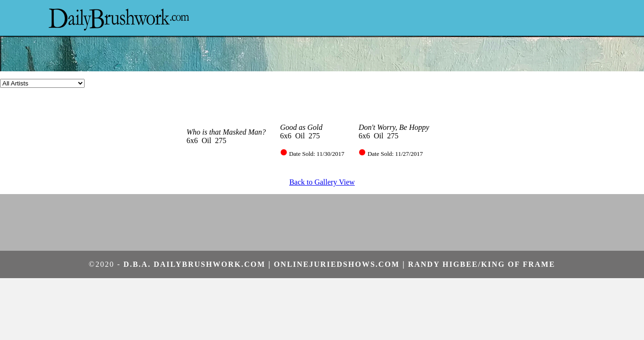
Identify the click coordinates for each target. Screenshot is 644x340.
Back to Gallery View (322, 182)
